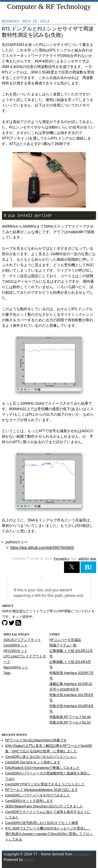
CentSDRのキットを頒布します (29, 801)
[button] (72, 567)
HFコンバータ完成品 (65, 640)
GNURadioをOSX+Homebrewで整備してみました (43, 768)
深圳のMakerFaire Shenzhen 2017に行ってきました (44, 806)
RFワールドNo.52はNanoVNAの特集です (36, 740)
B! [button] (88, 567)
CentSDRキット (15, 645)
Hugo (28, 860)
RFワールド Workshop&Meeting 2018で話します (42, 790)
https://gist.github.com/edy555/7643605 (42, 548)
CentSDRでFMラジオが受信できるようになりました (45, 784)
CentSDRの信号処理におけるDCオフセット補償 (42, 823)
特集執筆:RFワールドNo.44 (70, 717)
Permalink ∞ (62, 559)
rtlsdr (93, 559)
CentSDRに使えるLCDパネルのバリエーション (41, 757)
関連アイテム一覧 (63, 645)
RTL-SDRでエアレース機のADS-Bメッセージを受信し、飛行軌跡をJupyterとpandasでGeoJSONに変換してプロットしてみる (49, 834)
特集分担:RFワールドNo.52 (70, 722)
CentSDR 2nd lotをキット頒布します (33, 762)
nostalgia (81, 854)
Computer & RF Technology (49, 6)
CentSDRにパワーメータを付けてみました (38, 795)
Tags (7, 673)
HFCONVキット (15, 651)
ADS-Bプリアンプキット (22, 640)
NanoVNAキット (16, 667)
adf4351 (84, 559)
